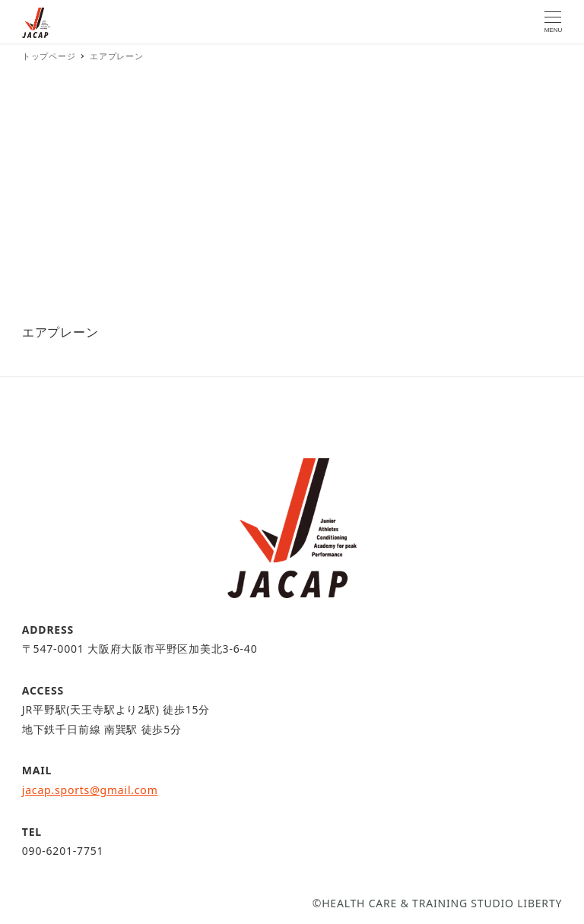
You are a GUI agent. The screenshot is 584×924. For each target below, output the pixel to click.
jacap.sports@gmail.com (90, 790)
